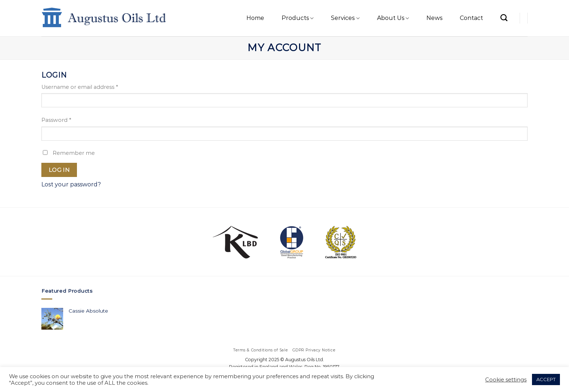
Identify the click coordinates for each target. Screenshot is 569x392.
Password (56, 120)
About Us (393, 18)
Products (298, 18)
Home (255, 18)
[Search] (504, 18)
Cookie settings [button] (506, 380)
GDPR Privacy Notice (314, 350)
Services (345, 18)
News (434, 18)
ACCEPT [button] (546, 379)
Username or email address (80, 87)
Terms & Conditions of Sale (261, 350)
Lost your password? (71, 184)
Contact (471, 18)
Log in (59, 170)
